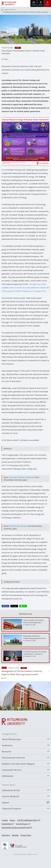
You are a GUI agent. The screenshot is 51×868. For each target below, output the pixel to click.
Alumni (6, 802)
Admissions (8, 776)
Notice (5, 678)
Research (6, 59)
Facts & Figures (22, 824)
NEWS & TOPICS (10, 10)
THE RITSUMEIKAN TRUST (27, 820)
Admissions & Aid (11, 790)
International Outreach (13, 757)
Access (12, 820)
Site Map (15, 835)
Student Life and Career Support (18, 764)
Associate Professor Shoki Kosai (22, 477)
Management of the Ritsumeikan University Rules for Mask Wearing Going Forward (22, 673)
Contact (5, 820)
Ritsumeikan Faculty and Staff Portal (16, 828)
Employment (7, 824)
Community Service (12, 770)
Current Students (11, 796)
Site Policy (6, 835)
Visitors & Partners (11, 808)
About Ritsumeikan (11, 739)
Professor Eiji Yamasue (18, 526)
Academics (7, 745)
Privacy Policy (26, 835)
